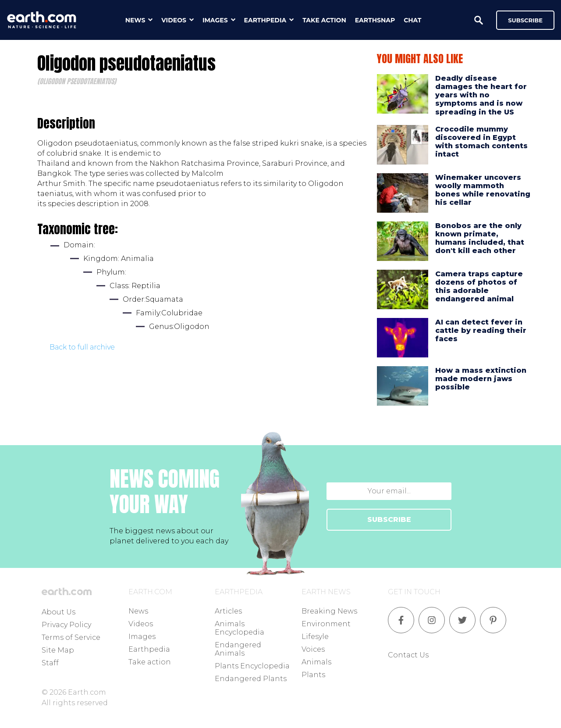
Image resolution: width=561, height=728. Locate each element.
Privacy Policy (66, 625)
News (138, 611)
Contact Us (408, 655)
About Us (59, 612)
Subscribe (525, 20)
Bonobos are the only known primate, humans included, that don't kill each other (480, 238)
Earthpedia (149, 649)
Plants (313, 675)
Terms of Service (71, 637)
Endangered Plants (251, 679)
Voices (313, 649)
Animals (316, 662)
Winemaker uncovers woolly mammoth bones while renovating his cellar (483, 190)
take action (324, 20)
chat (412, 20)
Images (142, 637)
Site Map (58, 650)
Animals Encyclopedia (240, 628)
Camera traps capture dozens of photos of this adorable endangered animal (479, 287)
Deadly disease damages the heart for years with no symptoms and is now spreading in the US (481, 95)
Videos (141, 624)
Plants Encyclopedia (252, 666)
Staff (50, 663)
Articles (228, 611)
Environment (326, 624)
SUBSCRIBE (389, 519)
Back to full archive (82, 347)
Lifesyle (315, 637)
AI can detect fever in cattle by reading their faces (481, 330)
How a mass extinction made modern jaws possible (481, 379)
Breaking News (329, 611)
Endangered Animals (238, 649)
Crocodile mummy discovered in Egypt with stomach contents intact (481, 142)
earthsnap (375, 20)
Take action (150, 662)
